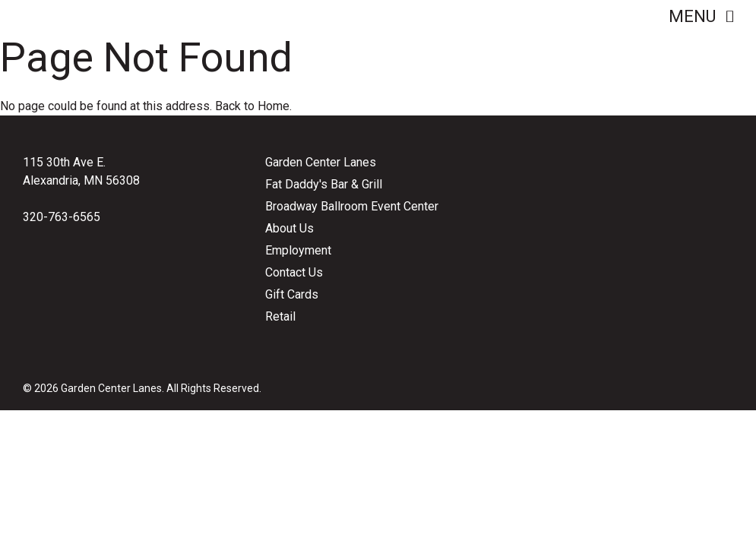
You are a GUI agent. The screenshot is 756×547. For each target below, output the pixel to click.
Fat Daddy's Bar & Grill (324, 184)
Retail (280, 316)
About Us (289, 228)
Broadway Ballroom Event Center (352, 206)
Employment (298, 250)
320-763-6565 (62, 217)
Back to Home (252, 106)
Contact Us (294, 272)
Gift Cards (292, 294)
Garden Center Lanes (321, 162)
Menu (701, 16)
